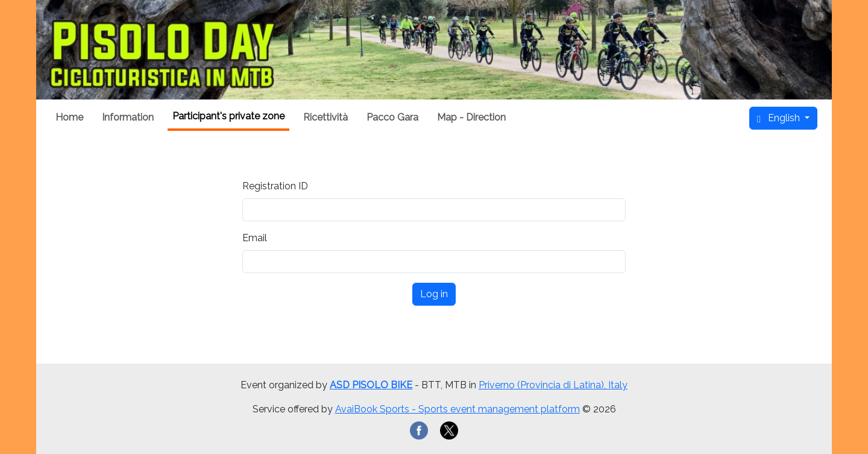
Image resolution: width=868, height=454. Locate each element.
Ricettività (325, 117)
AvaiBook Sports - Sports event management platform (458, 409)
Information (128, 117)
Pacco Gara (392, 117)
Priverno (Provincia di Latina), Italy (553, 385)
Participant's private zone (228, 116)
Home (69, 117)
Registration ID (275, 186)
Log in (434, 294)
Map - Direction (471, 117)
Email (255, 238)
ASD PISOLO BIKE (371, 385)
